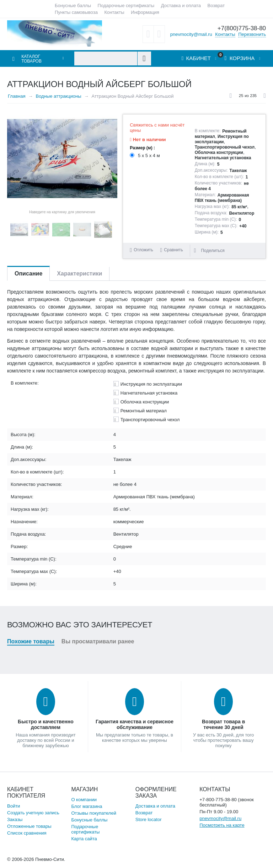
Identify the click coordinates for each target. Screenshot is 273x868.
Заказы (15, 819)
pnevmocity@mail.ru (191, 34)
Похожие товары (31, 641)
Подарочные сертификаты (126, 6)
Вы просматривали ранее (98, 641)
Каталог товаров (31, 59)
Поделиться (209, 251)
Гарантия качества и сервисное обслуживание (135, 724)
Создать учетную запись (33, 813)
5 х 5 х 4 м (145, 156)
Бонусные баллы (73, 6)
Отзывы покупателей (94, 813)
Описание (28, 274)
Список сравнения (27, 833)
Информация (145, 12)
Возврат (216, 6)
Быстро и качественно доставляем (46, 724)
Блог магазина (87, 806)
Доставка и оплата (181, 6)
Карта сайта (84, 839)
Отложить (143, 250)
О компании (84, 800)
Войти (14, 806)
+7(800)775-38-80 (242, 28)
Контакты (114, 12)
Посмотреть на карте (222, 825)
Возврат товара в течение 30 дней (223, 724)
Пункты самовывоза (76, 12)
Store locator (149, 819)
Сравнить (173, 250)
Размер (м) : (142, 148)
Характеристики (79, 274)
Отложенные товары (29, 826)
